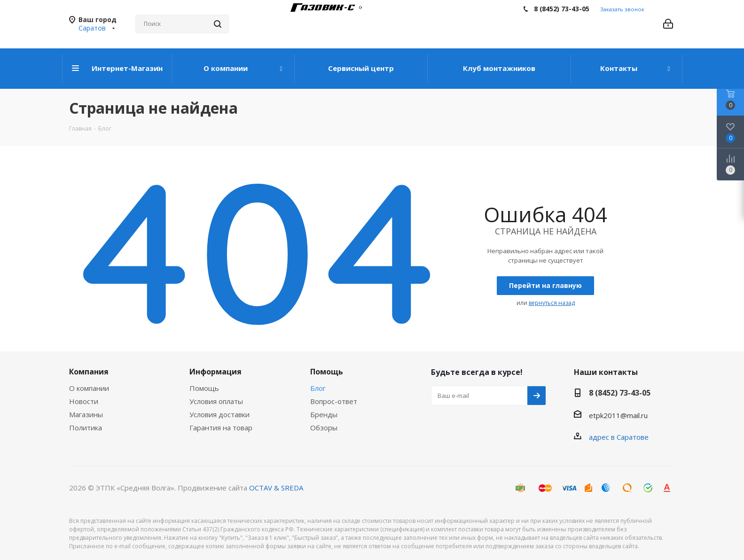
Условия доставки (219, 414)
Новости (84, 401)
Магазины (86, 414)
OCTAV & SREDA (276, 488)
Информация (215, 372)
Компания (89, 372)
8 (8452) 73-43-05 (562, 9)
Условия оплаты (216, 401)
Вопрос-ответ (334, 401)
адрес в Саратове (619, 437)
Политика (86, 428)
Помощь (204, 388)
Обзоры (324, 428)
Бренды (324, 414)
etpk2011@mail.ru (618, 415)
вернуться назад (552, 303)
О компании (89, 388)
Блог (318, 388)
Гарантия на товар (221, 428)
